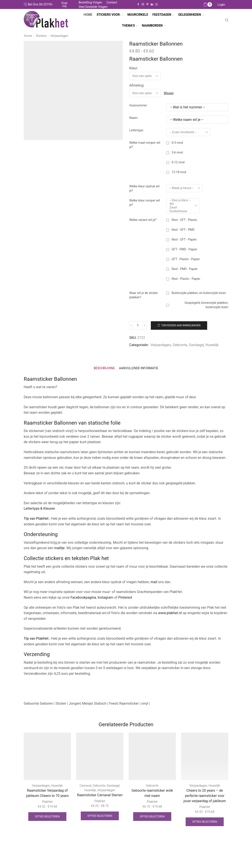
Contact (112, 2)
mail (154, 582)
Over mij (65, 5)
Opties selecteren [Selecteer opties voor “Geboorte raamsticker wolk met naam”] (152, 816)
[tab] (104, 368)
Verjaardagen (60, 36)
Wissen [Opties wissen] (169, 93)
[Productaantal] (138, 325)
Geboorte (180, 345)
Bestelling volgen (90, 2)
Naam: (134, 118)
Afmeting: (137, 85)
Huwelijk (212, 345)
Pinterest (125, 597)
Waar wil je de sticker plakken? (144, 295)
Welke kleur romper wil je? (144, 202)
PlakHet (47, 801)
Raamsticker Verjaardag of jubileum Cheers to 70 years (47, 793)
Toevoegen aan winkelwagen (181, 325)
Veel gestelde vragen (93, 7)
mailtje (59, 548)
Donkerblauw (180, 211)
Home (88, 15)
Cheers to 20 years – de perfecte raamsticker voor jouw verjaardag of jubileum (205, 795)
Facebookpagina (83, 597)
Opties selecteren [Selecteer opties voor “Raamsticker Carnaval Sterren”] (100, 816)
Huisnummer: (138, 105)
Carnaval (85, 785)
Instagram (105, 597)
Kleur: (134, 68)
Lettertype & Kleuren (39, 508)
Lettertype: (137, 130)
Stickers (41, 36)
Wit (180, 204)
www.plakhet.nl (170, 613)
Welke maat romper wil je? (145, 145)
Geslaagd (196, 345)
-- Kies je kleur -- (180, 200)
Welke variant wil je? (143, 220)
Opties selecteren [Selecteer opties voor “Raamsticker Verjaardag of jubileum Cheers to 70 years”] (47, 816)
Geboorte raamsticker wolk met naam (152, 793)
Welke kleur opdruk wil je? (144, 188)
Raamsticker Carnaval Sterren (100, 795)
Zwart (180, 207)
